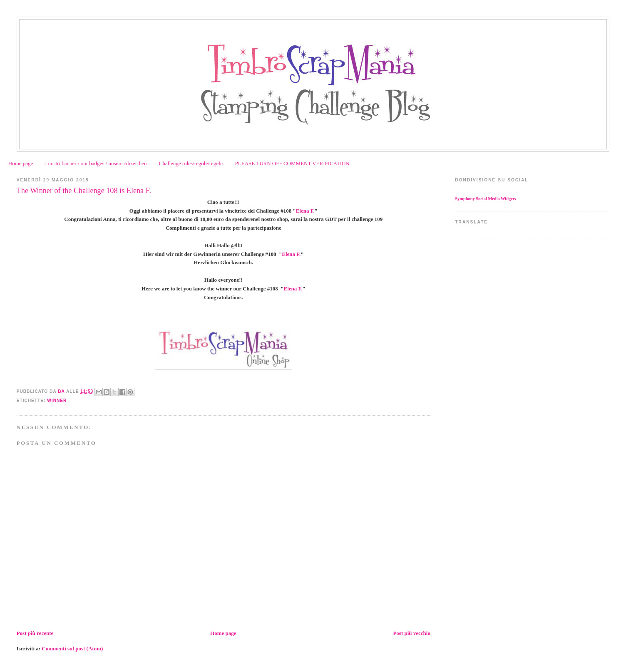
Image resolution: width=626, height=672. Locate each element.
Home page (21, 163)
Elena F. (305, 211)
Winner (57, 400)
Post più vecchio (412, 633)
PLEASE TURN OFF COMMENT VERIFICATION (292, 163)
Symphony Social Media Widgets (485, 199)
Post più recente (35, 633)
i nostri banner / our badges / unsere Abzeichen (96, 163)
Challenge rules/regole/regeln (191, 163)
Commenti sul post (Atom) (72, 648)
